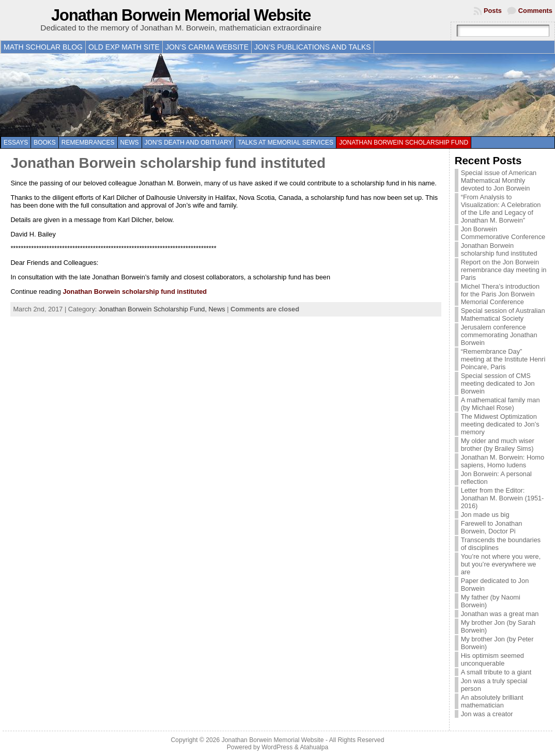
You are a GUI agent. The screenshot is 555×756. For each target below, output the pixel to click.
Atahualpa (314, 747)
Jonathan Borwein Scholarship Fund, (154, 309)
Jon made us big (485, 515)
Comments (535, 11)
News (130, 143)
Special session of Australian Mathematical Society (503, 314)
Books (45, 143)
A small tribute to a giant (496, 672)
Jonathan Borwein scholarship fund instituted (168, 163)
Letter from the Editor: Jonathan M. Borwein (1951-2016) (503, 498)
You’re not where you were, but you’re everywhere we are (501, 564)
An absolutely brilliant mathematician (492, 701)
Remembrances (88, 143)
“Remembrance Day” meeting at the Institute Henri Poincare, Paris (503, 359)
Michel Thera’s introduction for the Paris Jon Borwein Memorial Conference (500, 294)
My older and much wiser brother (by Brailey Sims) (498, 445)
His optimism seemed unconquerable (492, 659)
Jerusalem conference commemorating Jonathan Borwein (499, 335)
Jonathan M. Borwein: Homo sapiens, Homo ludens (503, 461)
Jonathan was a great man (500, 614)
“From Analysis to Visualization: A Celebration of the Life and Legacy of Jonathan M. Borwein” (501, 209)
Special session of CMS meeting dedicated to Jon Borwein (498, 383)
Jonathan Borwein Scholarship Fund (404, 143)
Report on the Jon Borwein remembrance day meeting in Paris (504, 270)
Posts (493, 11)
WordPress (277, 747)
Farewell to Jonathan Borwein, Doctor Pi (492, 527)
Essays (16, 143)
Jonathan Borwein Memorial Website (181, 15)
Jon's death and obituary (189, 143)
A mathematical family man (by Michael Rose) (500, 404)
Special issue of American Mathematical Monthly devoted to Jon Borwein (499, 180)
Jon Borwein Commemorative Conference (503, 233)
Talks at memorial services (286, 143)
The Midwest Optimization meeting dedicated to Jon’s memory (500, 424)
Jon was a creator (487, 714)
